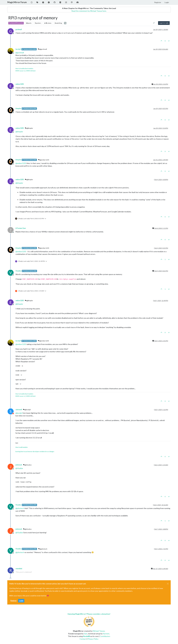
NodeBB (87, 636)
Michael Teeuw (99, 631)
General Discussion (16, 23)
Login (21, 601)
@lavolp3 (27, 410)
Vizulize (18, 271)
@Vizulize (27, 465)
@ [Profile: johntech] (20, 508)
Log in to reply (164, 23)
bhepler (18, 108)
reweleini (19, 569)
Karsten (106, 634)
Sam (86, 634)
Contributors (105, 636)
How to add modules (22, 447)
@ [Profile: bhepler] (19, 132)
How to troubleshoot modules (24, 68)
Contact (83, 639)
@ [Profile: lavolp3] (19, 413)
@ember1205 (44, 160)
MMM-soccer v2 (20, 71)
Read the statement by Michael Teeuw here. (89, 11)
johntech (19, 465)
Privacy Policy (93, 639)
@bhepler (29, 128)
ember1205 (20, 84)
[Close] (168, 584)
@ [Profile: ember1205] (21, 163)
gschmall (19, 29)
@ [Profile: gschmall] (20, 53)
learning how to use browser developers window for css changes (35, 451)
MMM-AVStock (31, 71)
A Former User (21, 228)
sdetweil (19, 410)
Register (14, 601)
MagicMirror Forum (17, 2)
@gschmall (42, 49)
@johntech (43, 549)
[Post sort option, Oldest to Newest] (154, 23)
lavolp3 (18, 49)
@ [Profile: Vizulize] (19, 468)
